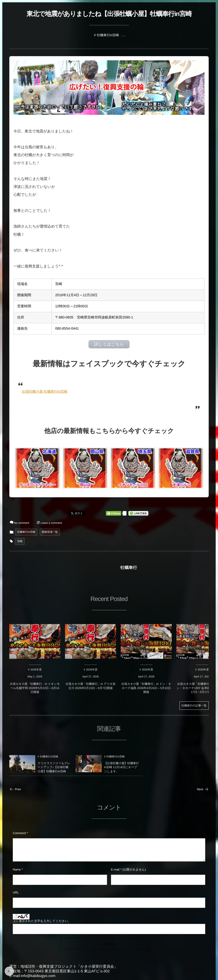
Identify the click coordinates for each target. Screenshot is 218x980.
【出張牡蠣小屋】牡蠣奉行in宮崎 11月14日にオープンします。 (121, 770)
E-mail (115, 869)
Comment (19, 833)
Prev (15, 789)
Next (203, 789)
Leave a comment (51, 523)
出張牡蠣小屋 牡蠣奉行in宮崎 (45, 392)
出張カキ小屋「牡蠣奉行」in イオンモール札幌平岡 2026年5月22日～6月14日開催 (35, 691)
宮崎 (20, 541)
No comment (21, 523)
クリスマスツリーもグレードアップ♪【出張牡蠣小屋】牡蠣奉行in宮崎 (54, 770)
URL (16, 892)
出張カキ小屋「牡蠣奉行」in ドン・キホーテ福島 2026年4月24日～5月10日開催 (146, 691)
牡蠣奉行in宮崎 (108, 35)
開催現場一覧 (50, 532)
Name (17, 869)
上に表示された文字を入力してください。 (42, 921)
